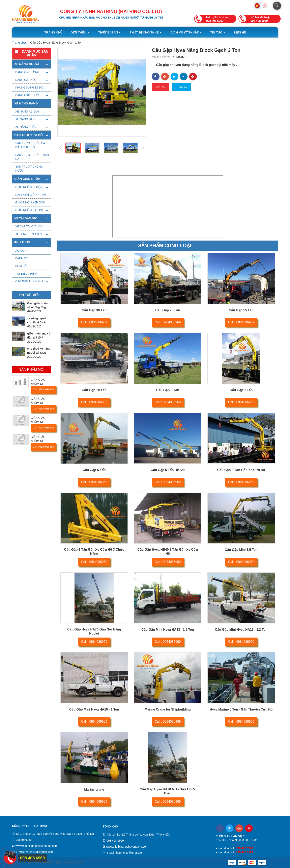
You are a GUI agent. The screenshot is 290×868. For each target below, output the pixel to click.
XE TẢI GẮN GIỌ (26, 218)
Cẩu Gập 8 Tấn (168, 390)
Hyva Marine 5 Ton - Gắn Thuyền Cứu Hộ (241, 709)
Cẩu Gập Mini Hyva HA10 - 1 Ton (94, 709)
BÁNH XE (21, 258)
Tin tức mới (29, 295)
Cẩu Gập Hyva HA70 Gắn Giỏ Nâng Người (94, 631)
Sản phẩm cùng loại (165, 245)
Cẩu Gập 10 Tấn (94, 390)
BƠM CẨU (22, 266)
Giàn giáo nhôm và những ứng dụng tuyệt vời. (38, 307)
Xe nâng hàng (26, 103)
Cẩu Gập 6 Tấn (94, 470)
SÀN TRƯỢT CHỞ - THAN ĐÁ (32, 157)
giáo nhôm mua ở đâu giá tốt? (39, 336)
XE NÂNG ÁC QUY (27, 111)
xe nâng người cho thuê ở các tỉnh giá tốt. (37, 322)
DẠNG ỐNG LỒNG (27, 72)
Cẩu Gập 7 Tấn (241, 390)
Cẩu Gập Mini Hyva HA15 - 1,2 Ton (241, 630)
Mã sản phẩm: (161, 57)
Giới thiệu (80, 32)
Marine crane (94, 789)
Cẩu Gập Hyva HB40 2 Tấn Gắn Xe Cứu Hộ (168, 552)
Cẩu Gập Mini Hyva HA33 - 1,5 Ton (168, 630)
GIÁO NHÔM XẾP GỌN (30, 202)
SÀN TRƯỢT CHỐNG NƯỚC (29, 169)
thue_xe (182, 87)
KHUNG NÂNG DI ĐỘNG (31, 88)
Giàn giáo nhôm (27, 179)
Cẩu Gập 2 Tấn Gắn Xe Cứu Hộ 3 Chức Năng (94, 552)
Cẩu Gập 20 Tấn (168, 310)
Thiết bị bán (110, 32)
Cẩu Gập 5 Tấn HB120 (168, 470)
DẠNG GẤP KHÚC (27, 95)
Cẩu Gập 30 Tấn (94, 310)
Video (130, 165)
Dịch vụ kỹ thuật (186, 32)
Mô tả (62, 165)
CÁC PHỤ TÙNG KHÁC (30, 281)
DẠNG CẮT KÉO (26, 80)
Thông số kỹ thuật (96, 165)
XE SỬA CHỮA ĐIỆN (28, 234)
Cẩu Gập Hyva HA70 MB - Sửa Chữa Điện (168, 791)
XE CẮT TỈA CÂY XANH (31, 226)
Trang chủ (53, 32)
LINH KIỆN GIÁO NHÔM (31, 195)
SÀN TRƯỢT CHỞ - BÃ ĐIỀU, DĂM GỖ (30, 145)
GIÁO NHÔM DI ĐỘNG (30, 187)
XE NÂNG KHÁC (26, 127)
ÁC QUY (21, 251)
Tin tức (218, 32)
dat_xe (161, 87)
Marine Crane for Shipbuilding (168, 709)
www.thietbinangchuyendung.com (37, 846)
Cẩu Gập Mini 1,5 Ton (241, 550)
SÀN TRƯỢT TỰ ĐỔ (28, 135)
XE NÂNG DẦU (25, 119)
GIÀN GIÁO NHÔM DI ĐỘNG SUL (38, 441)
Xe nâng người (27, 64)
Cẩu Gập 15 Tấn (241, 310)
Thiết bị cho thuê (146, 32)
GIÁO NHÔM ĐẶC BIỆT (30, 210)
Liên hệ (240, 32)
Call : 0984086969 (43, 389)
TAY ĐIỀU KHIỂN (26, 274)
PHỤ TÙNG (22, 242)
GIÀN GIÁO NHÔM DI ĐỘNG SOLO (39, 384)
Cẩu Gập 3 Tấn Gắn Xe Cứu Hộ (241, 470)
